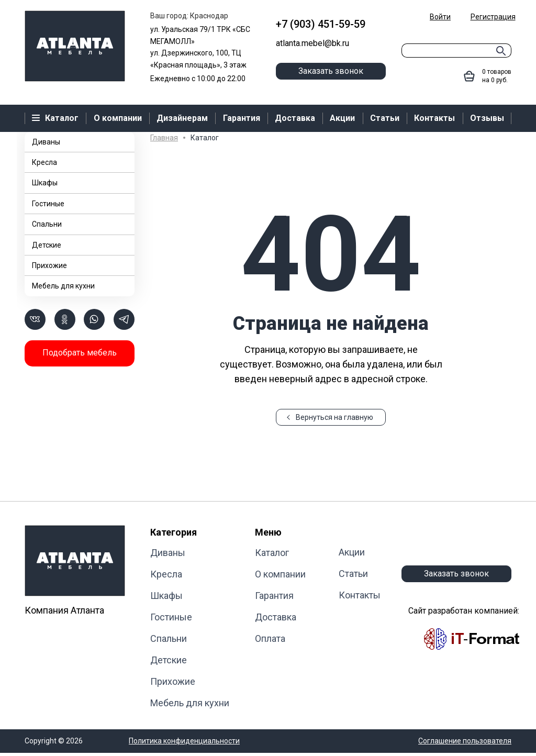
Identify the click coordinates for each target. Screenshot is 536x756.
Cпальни (47, 224)
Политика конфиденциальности (184, 741)
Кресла (44, 162)
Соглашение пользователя (465, 741)
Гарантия (274, 596)
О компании (280, 574)
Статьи (353, 574)
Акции (352, 552)
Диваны (46, 142)
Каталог (272, 553)
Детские (47, 245)
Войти (440, 17)
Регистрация (493, 17)
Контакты (360, 595)
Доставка (276, 617)
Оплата (270, 638)
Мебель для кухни (63, 286)
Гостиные (48, 204)
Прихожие (49, 265)
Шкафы (45, 183)
